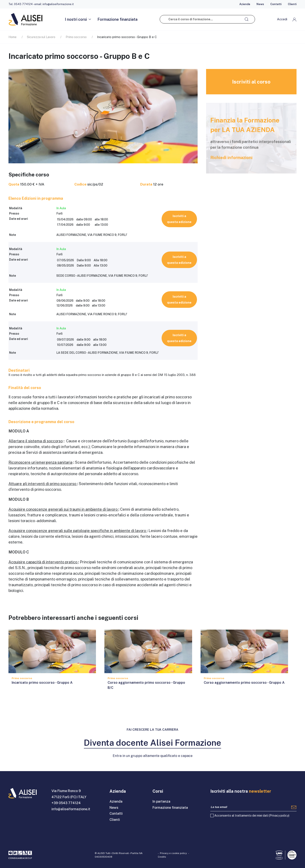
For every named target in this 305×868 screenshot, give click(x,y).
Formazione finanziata (117, 19)
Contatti (276, 4)
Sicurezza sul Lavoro (41, 37)
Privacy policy (279, 816)
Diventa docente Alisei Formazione (152, 743)
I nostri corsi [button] (78, 19)
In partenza (161, 801)
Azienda (245, 4)
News (260, 4)
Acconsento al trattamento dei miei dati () (252, 816)
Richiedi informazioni (231, 158)
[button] (287, 19)
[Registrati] (294, 807)
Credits (162, 857)
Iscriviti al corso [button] (251, 82)
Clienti (292, 4)
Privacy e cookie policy (173, 853)
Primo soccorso (76, 37)
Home (12, 37)
